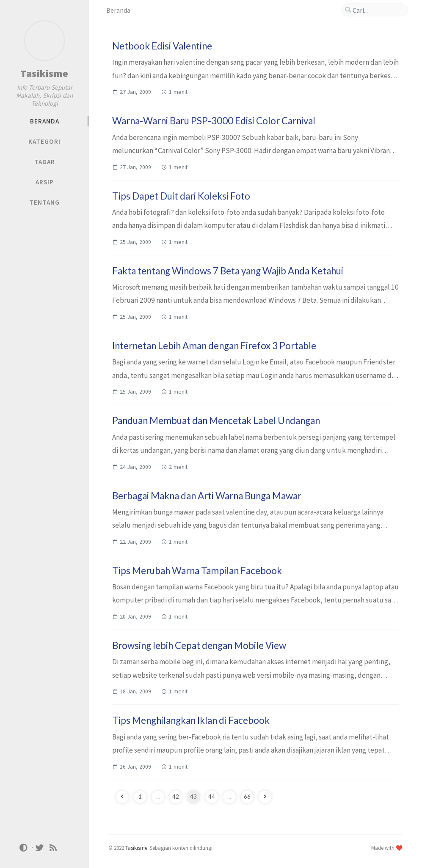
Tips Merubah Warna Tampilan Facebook (197, 571)
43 (193, 797)
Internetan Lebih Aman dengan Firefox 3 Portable (214, 346)
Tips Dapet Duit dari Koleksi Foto (181, 196)
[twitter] (40, 847)
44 (212, 797)
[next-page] (265, 797)
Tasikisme (44, 73)
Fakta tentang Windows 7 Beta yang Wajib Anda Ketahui (228, 271)
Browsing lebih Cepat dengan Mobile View (199, 645)
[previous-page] (122, 797)
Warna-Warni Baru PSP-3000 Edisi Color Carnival (214, 121)
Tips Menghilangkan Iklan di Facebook (191, 720)
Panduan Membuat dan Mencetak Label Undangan (216, 420)
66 (247, 797)
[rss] (53, 847)
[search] (375, 10)
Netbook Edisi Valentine (162, 46)
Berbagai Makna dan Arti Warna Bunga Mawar (207, 496)
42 (176, 797)
